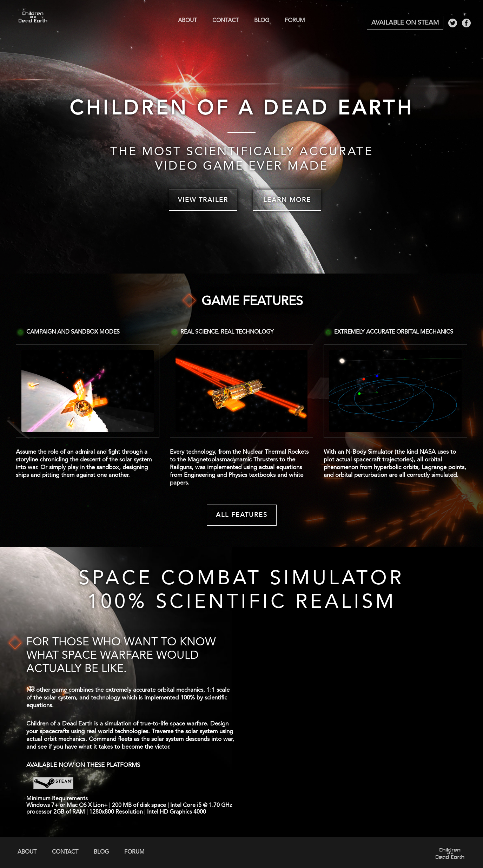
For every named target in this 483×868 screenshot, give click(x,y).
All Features (242, 515)
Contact (226, 21)
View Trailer (203, 200)
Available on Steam (405, 23)
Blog (262, 21)
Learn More (287, 200)
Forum (295, 21)
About (187, 21)
